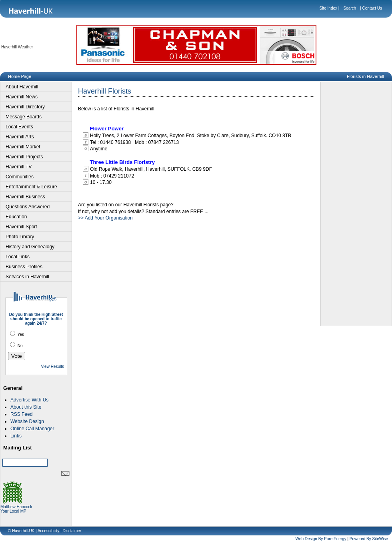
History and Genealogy (30, 247)
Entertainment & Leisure (31, 187)
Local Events (19, 127)
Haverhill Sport (21, 227)
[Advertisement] (356, 204)
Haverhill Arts (20, 137)
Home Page (20, 76)
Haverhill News (22, 97)
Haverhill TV (19, 167)
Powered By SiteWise (369, 539)
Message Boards (24, 117)
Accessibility (48, 531)
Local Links (18, 257)
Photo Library (20, 237)
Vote (17, 356)
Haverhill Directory (25, 107)
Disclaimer (72, 531)
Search (350, 8)
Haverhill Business (25, 197)
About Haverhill (22, 87)
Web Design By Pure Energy (321, 539)
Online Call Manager (32, 429)
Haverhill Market (23, 147)
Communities (20, 177)
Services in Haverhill (27, 277)
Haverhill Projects (24, 157)
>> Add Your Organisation (105, 218)
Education (16, 217)
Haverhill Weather (17, 47)
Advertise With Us (29, 400)
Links (16, 436)
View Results (52, 366)
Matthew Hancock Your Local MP (16, 507)
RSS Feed (21, 414)
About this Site (26, 407)
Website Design (27, 421)
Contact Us (372, 8)
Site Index (328, 8)
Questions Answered (28, 207)
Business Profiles (24, 267)
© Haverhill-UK (21, 531)
